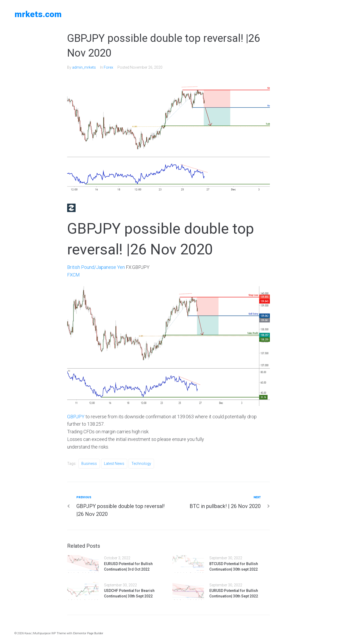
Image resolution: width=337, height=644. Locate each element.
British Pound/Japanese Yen (96, 267)
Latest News (114, 464)
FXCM (73, 275)
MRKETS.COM (38, 14)
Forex (108, 67)
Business (89, 464)
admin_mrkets (84, 67)
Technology (141, 464)
